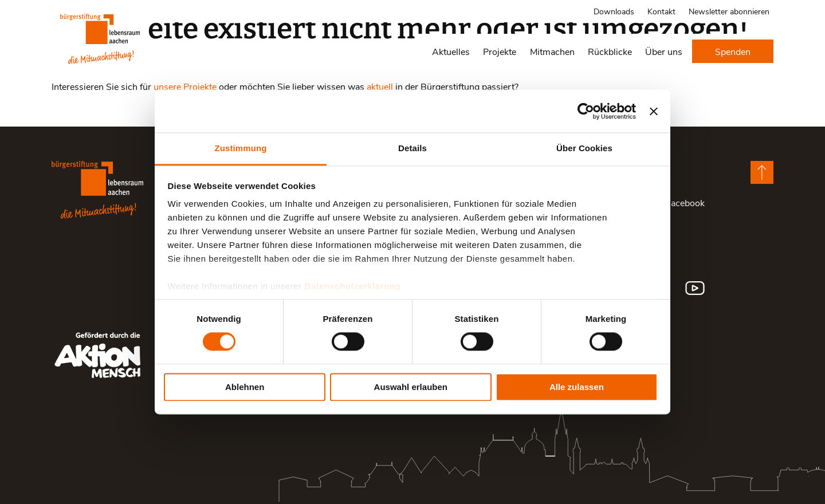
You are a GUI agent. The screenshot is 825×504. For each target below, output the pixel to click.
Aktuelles (451, 51)
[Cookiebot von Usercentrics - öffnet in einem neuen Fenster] (586, 111)
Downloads (614, 11)
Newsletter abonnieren (729, 11)
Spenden (733, 51)
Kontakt (661, 11)
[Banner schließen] (654, 111)
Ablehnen (245, 387)
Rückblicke (610, 51)
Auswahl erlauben (411, 387)
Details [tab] (412, 148)
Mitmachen (552, 51)
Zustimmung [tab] (241, 148)
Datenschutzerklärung (352, 286)
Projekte (500, 51)
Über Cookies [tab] (584, 148)
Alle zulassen (577, 387)
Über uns (664, 51)
